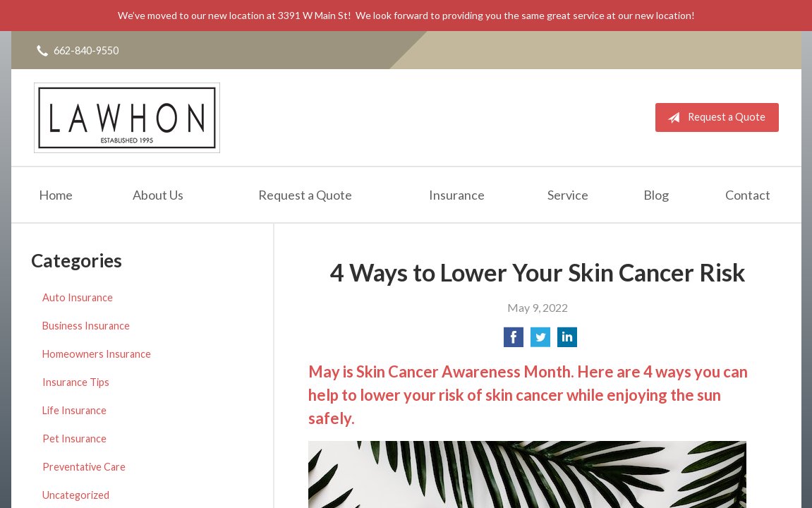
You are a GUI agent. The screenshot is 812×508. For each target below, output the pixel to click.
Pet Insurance (74, 439)
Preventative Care (84, 467)
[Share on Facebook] (514, 341)
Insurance (457, 195)
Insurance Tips (76, 382)
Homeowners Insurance (97, 354)
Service (568, 195)
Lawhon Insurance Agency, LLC (127, 117)
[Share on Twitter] (540, 341)
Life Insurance (74, 410)
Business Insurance (86, 326)
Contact (748, 195)
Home (56, 195)
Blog (656, 195)
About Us (158, 195)
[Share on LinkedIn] (567, 341)
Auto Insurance (78, 297)
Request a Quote (714, 118)
